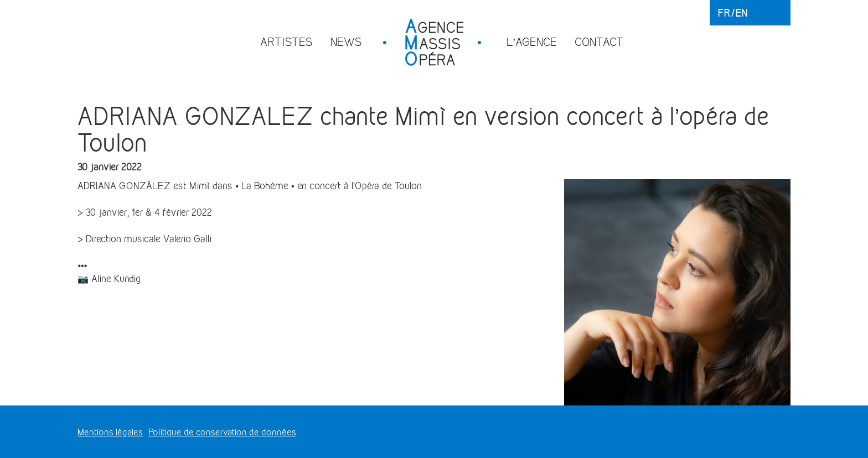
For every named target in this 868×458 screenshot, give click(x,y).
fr (724, 13)
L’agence (532, 42)
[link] (250, 186)
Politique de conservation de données (222, 432)
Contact (599, 42)
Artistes (286, 42)
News (346, 42)
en (742, 13)
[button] (312, 186)
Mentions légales (110, 432)
